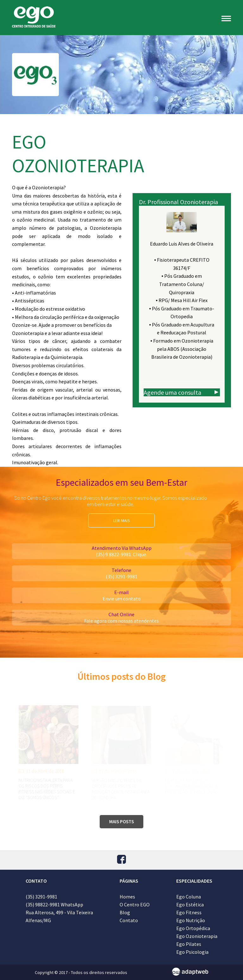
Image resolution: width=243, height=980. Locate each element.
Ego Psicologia (192, 952)
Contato (129, 920)
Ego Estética (190, 904)
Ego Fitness (189, 912)
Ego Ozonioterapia (197, 936)
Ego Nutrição (191, 920)
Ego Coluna (189, 897)
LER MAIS (122, 520)
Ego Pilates (189, 944)
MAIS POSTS (121, 822)
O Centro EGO (135, 904)
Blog (125, 912)
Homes (127, 897)
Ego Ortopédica (193, 928)
